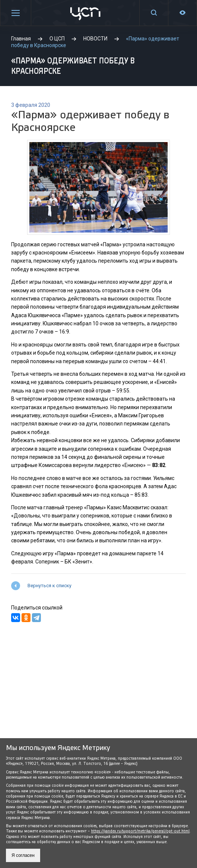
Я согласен (23, 855)
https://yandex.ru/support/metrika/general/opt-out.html (140, 831)
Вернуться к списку (49, 586)
